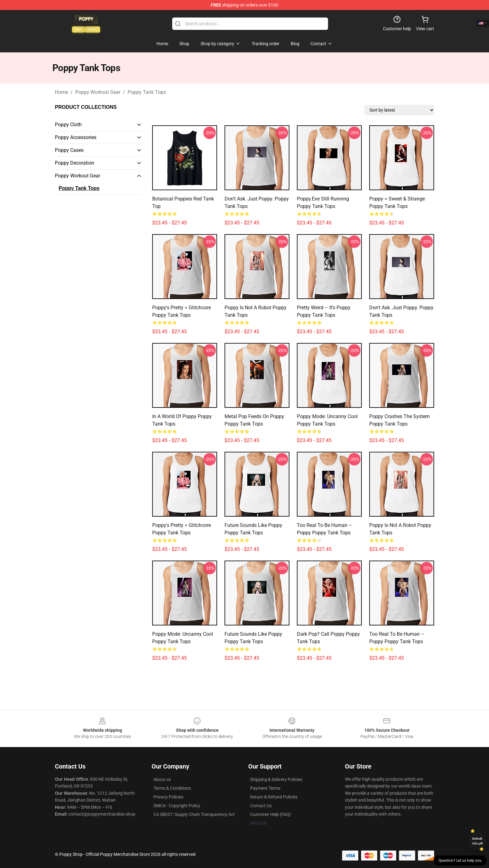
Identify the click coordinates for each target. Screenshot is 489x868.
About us (162, 779)
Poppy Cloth (68, 125)
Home (61, 92)
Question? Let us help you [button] (460, 861)
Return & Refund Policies (274, 797)
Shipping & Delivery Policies (276, 779)
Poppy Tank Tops (147, 92)
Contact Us (261, 806)
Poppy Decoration (75, 163)
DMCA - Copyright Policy (177, 806)
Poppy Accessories (76, 137)
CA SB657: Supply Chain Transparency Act (194, 814)
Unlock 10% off (477, 841)
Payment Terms (265, 788)
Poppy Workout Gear (98, 92)
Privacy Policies (168, 797)
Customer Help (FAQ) (271, 814)
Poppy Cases (69, 150)
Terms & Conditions (172, 788)
